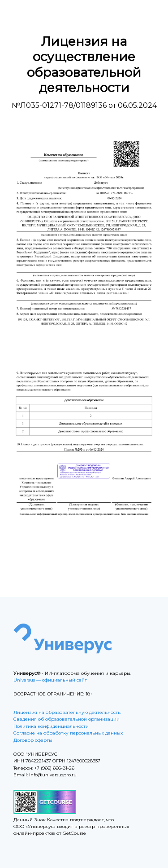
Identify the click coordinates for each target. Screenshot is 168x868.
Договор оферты (33, 740)
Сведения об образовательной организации (67, 719)
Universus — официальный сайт (50, 680)
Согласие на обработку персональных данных (68, 733)
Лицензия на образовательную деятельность (67, 712)
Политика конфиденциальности (51, 726)
